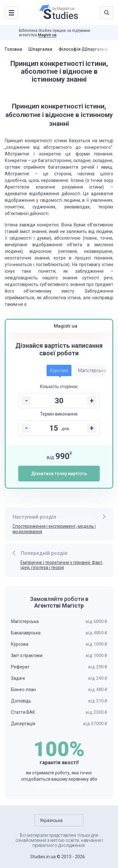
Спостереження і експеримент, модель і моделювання (54, 529)
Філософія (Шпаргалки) (86, 49)
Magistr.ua (47, 35)
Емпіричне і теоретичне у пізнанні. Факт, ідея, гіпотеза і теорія (62, 565)
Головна (14, 49)
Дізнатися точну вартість (59, 474)
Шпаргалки (41, 49)
